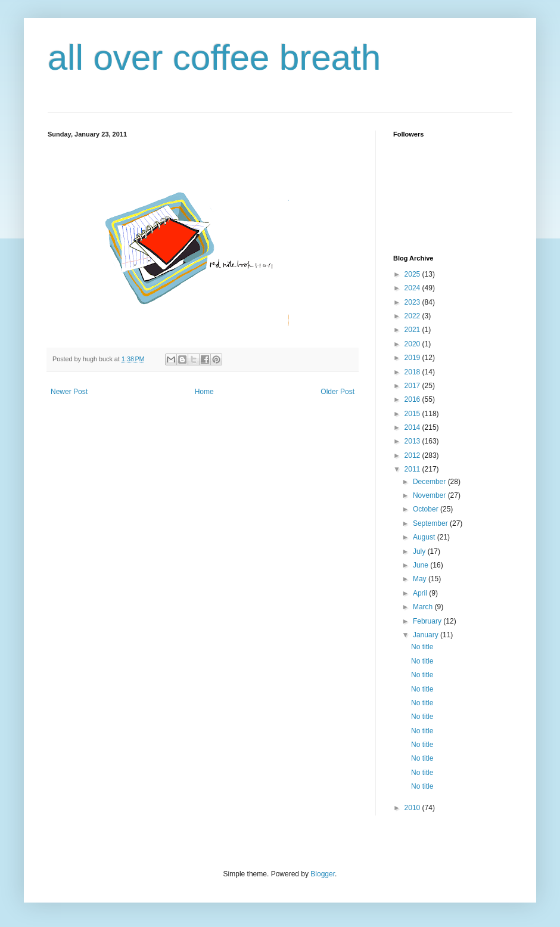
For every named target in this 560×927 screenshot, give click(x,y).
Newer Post (69, 392)
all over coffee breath (214, 58)
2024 (413, 288)
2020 (413, 344)
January (427, 635)
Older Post (337, 392)
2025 (413, 274)
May (421, 579)
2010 (413, 808)
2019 (413, 358)
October (427, 509)
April (421, 593)
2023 (413, 302)
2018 (413, 372)
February (428, 621)
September (431, 523)
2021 (413, 330)
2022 (413, 316)
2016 (413, 399)
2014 (413, 427)
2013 (413, 441)
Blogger (323, 874)
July (420, 551)
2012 (413, 455)
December (430, 482)
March (424, 607)
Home (204, 392)
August (425, 537)
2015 (413, 414)
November (430, 495)
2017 (413, 386)
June (421, 565)
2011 (413, 469)
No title (422, 647)
